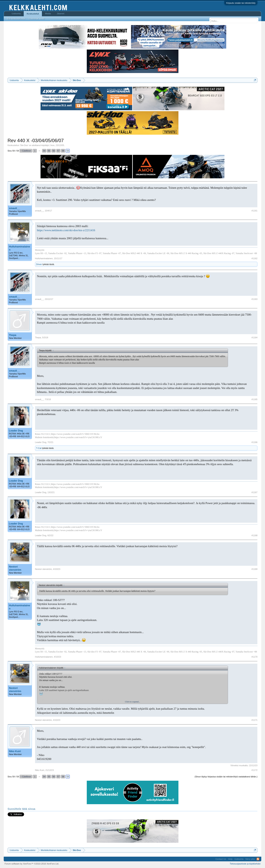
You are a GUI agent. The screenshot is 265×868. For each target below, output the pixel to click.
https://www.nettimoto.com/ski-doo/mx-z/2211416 (66, 230)
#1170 (255, 657)
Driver (39, 264)
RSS (258, 859)
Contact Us (221, 859)
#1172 (255, 770)
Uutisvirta (16, 14)
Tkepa (13, 335)
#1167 (255, 492)
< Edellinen (26, 151)
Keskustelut (33, 14)
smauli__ (14, 208)
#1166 (255, 442)
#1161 (255, 211)
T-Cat (39, 448)
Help (230, 859)
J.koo (52, 145)
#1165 (255, 399)
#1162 (255, 258)
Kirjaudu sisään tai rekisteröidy (241, 3)
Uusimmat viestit (37, 19)
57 (58, 151)
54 (44, 151)
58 (63, 151)
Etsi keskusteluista (16, 19)
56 (54, 151)
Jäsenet (61, 14)
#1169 (255, 569)
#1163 (255, 299)
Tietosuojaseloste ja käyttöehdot (245, 864)
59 (68, 151)
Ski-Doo (24, 145)
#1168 (255, 535)
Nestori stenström (15, 568)
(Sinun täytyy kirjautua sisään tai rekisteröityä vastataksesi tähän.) (226, 777)
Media (48, 14)
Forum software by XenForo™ (32, 864)
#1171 (255, 720)
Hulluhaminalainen (20, 248)
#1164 (255, 337)
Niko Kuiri (15, 751)
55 (49, 151)
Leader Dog (16, 431)
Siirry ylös (250, 859)
